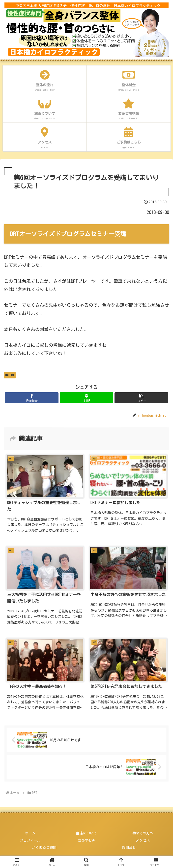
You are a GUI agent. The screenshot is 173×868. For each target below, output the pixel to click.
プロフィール (30, 840)
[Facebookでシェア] (31, 398)
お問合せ (129, 847)
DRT (10, 375)
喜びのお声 (86, 840)
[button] (141, 398)
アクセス (143, 840)
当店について (86, 833)
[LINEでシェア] (86, 398)
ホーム (30, 833)
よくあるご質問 (44, 847)
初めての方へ (143, 833)
